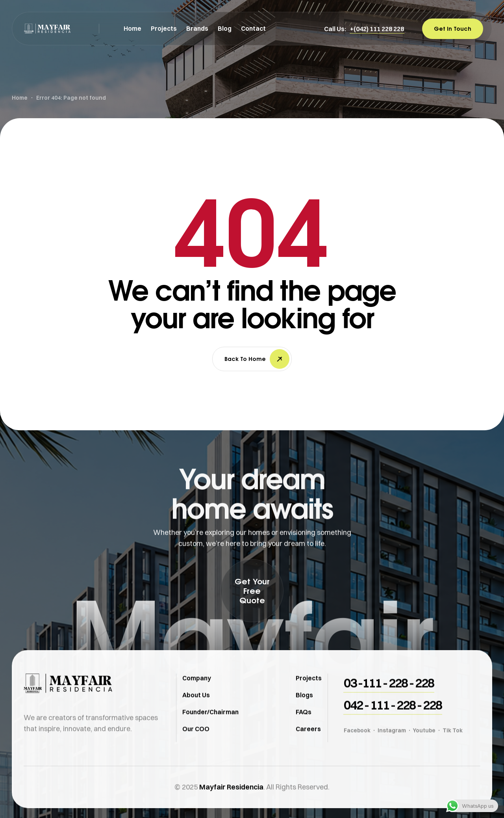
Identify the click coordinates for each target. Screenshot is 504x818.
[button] (377, 29)
